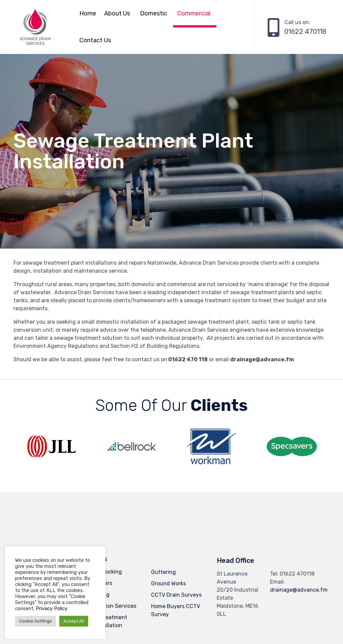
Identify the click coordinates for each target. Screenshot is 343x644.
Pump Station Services (108, 606)
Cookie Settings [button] (36, 621)
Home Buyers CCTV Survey (176, 610)
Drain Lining (94, 595)
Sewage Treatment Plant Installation (103, 621)
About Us (117, 13)
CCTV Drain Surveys (176, 595)
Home (88, 13)
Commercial (194, 13)
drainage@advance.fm (299, 590)
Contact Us (95, 40)
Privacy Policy (52, 608)
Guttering (163, 572)
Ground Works (168, 583)
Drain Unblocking (100, 572)
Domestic (154, 13)
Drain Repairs (96, 583)
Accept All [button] (74, 621)
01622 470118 (305, 32)
